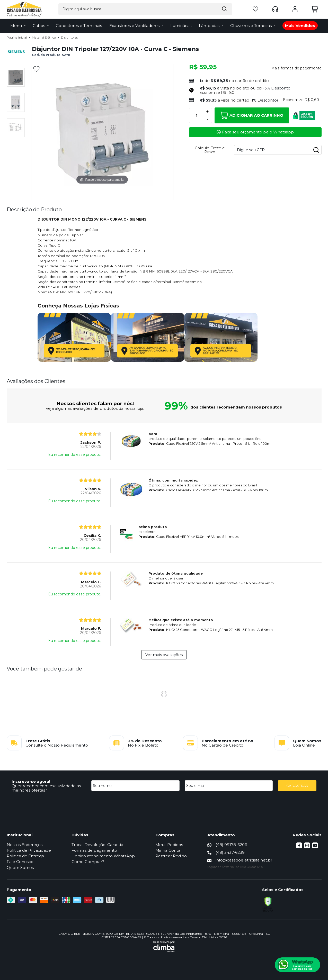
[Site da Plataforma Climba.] (164, 946)
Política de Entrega (25, 856)
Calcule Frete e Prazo (210, 150)
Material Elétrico (44, 37)
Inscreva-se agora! (31, 781)
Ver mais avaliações (164, 655)
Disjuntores (69, 37)
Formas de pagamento (94, 850)
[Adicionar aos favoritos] (36, 69)
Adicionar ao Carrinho (252, 115)
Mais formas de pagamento (296, 68)
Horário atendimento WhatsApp (103, 856)
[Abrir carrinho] (315, 9)
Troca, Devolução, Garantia (97, 845)
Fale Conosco (20, 862)
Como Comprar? (88, 862)
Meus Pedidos (169, 845)
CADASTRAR (297, 786)
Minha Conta (168, 850)
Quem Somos (20, 868)
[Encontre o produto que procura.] (195, 9)
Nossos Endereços (25, 845)
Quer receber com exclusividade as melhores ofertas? (46, 788)
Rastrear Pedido (171, 856)
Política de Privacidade (29, 850)
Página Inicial (17, 37)
